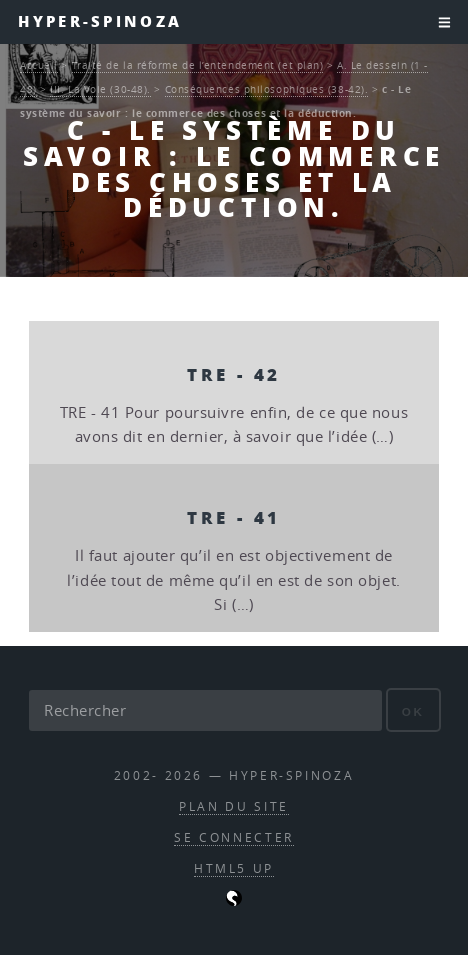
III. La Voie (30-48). (100, 89)
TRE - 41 (234, 517)
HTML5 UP (234, 868)
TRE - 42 (234, 374)
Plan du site (234, 806)
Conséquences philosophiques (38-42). (267, 89)
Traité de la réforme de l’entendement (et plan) (198, 65)
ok (413, 711)
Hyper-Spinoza (100, 21)
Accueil (39, 65)
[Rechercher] (205, 710)
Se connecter (234, 837)
